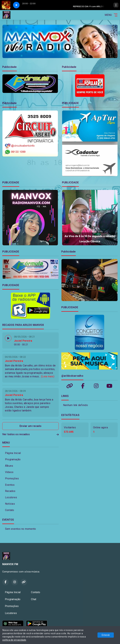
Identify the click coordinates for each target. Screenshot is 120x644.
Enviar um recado (30, 426)
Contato (10, 510)
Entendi (106, 635)
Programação (13, 459)
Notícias (10, 504)
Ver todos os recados (30, 434)
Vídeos (9, 472)
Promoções (12, 478)
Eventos (10, 485)
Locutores (11, 497)
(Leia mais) (48, 376)
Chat (34, 599)
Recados (10, 491)
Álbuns (9, 466)
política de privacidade (14, 640)
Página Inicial (13, 453)
